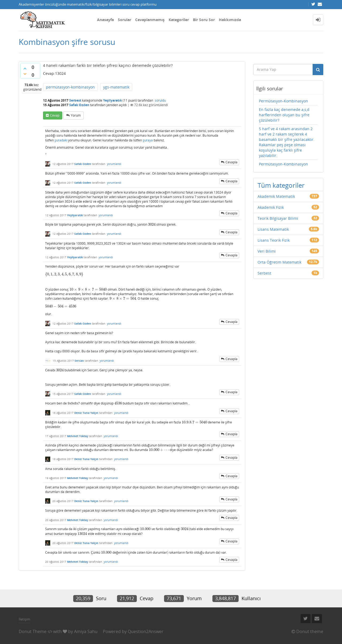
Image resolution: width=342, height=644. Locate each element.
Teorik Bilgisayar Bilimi (278, 218)
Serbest (75, 100)
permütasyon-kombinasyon (70, 87)
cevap (55, 115)
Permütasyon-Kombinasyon (283, 101)
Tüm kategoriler (281, 185)
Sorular (125, 20)
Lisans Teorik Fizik (274, 240)
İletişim (24, 619)
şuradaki (61, 140)
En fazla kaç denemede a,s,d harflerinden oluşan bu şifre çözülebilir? (284, 115)
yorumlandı (114, 164)
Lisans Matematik (273, 229)
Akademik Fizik (271, 207)
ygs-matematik (116, 87)
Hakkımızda (230, 20)
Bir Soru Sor (204, 20)
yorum (76, 115)
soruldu (160, 100)
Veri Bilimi (267, 251)
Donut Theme (33, 631)
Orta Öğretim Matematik (279, 262)
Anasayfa (105, 20)
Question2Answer (146, 631)
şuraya (148, 140)
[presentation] (152, 224)
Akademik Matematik (276, 196)
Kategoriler (179, 20)
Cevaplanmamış (150, 20)
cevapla (232, 162)
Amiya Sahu (86, 631)
